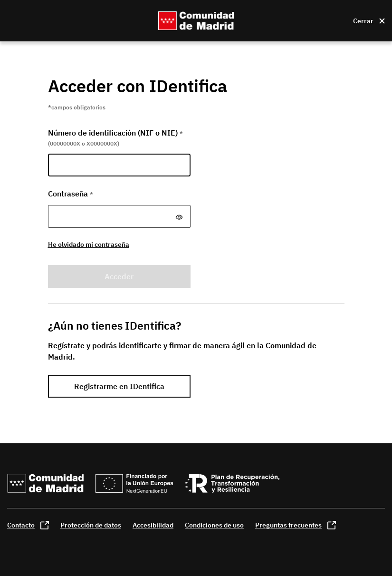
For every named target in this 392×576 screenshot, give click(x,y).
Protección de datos (91, 525)
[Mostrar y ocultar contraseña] (179, 217)
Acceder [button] (119, 276)
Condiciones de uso (214, 525)
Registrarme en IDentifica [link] (119, 386)
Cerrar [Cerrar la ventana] (363, 21)
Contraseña (71, 194)
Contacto (21, 525)
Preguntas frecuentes (288, 525)
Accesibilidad (153, 525)
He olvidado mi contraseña (89, 244)
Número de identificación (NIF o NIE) (115, 133)
